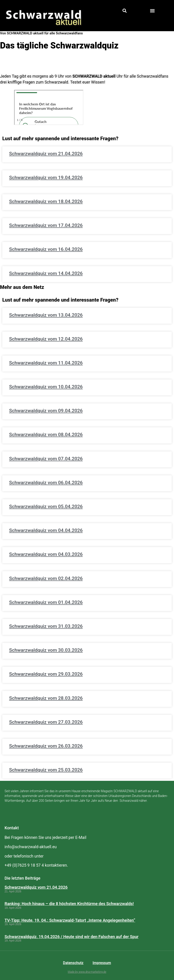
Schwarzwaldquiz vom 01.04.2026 (46, 602)
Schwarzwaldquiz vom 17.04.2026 (46, 225)
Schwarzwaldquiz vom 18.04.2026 (46, 201)
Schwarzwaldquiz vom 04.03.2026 (46, 554)
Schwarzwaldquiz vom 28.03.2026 (46, 698)
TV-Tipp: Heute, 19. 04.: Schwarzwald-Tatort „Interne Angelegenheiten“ (70, 920)
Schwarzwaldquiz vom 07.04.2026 (46, 459)
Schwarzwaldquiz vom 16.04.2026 (46, 249)
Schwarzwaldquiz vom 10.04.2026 (46, 387)
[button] (124, 11)
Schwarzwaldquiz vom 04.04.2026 (46, 530)
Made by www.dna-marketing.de (87, 972)
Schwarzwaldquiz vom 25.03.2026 (46, 770)
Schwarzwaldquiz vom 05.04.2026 (46, 507)
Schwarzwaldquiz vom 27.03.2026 (46, 722)
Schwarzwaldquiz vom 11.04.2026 (46, 363)
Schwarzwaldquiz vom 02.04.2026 (46, 578)
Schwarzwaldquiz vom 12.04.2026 (46, 339)
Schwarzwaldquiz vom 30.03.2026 (46, 650)
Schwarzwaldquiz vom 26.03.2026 (46, 746)
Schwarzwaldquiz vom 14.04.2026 (46, 273)
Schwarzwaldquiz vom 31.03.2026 (46, 626)
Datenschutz (73, 963)
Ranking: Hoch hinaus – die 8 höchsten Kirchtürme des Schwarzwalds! (69, 904)
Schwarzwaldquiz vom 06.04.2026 (46, 483)
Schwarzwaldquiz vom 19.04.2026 (46, 178)
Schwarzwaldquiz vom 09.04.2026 (46, 411)
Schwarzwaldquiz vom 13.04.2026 (46, 315)
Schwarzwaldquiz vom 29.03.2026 (46, 674)
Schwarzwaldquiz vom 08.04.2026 (46, 435)
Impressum (102, 963)
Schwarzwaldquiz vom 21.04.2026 (46, 154)
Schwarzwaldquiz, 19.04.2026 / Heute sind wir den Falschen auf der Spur (72, 937)
